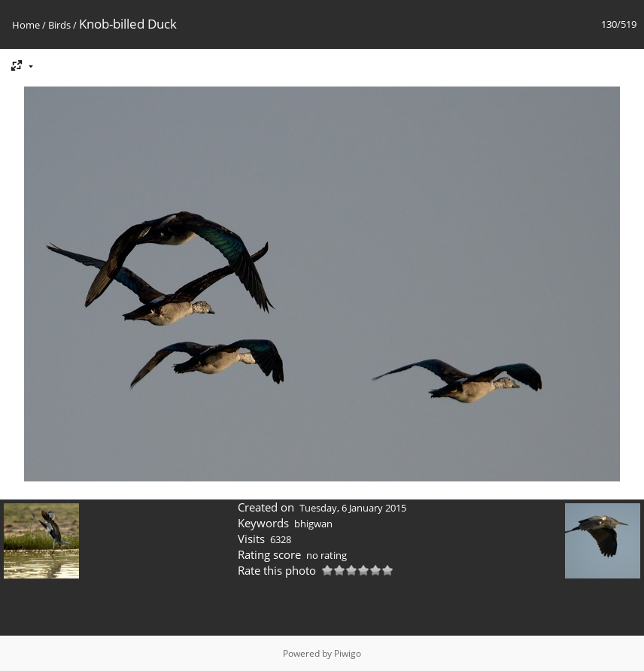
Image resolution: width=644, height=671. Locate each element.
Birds (59, 25)
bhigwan (313, 524)
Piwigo (348, 653)
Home (26, 25)
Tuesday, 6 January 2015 (353, 508)
